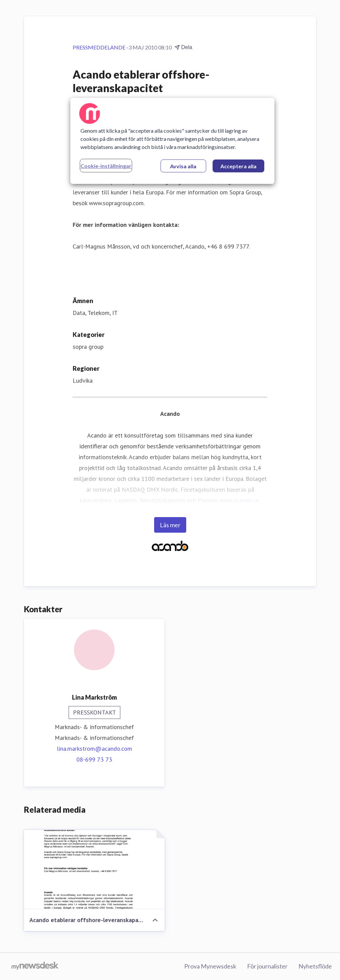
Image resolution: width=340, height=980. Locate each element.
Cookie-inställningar (106, 166)
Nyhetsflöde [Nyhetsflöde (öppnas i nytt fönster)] (315, 966)
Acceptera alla (238, 166)
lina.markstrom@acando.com (94, 749)
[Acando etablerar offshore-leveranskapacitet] (94, 870)
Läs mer (170, 525)
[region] (172, 141)
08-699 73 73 (94, 759)
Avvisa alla (183, 166)
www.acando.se (239, 500)
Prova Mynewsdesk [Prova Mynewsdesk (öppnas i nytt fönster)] (210, 966)
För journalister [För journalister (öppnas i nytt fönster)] (267, 966)
